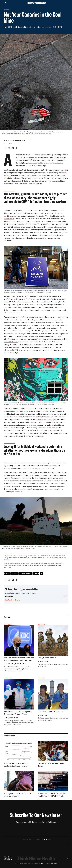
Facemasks (14, 574)
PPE (42, 574)
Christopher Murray (21, 664)
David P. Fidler (44, 661)
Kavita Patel (21, 140)
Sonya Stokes (10, 140)
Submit (65, 596)
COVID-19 (7, 574)
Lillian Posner (44, 715)
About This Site (26, 840)
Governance (8, 10)
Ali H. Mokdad (10, 664)
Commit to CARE (10, 342)
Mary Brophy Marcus (12, 718)
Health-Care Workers (25, 574)
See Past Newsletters (12, 600)
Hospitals (36, 574)
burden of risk (9, 219)
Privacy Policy (45, 863)
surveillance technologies (46, 419)
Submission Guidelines (43, 840)
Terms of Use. (54, 863)
